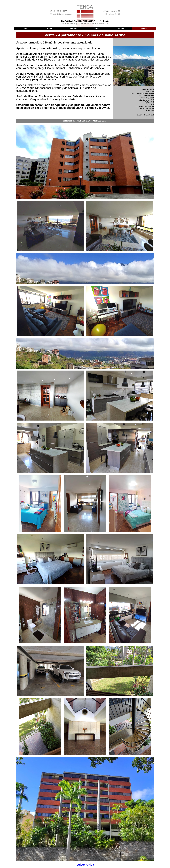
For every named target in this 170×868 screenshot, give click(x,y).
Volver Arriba (85, 865)
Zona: (148, 91)
